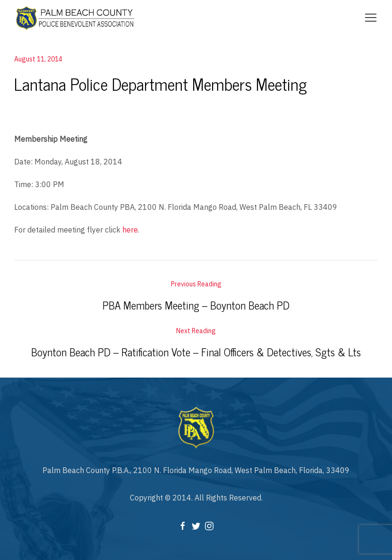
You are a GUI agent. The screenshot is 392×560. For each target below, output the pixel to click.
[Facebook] (183, 525)
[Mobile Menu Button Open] (371, 18)
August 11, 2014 (38, 59)
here (130, 230)
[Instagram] (209, 525)
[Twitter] (196, 525)
